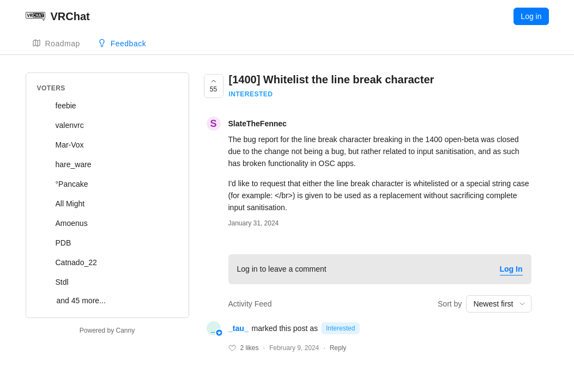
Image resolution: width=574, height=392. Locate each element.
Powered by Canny (107, 330)
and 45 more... (81, 301)
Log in (531, 16)
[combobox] (499, 304)
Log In (511, 269)
